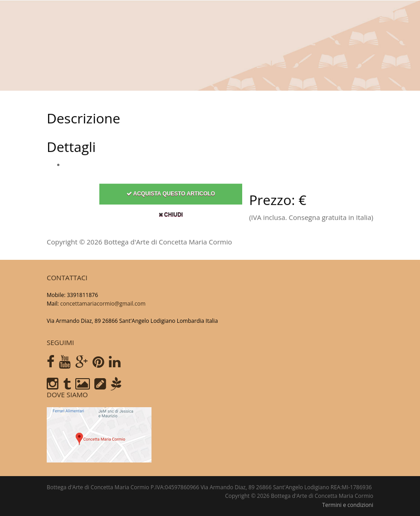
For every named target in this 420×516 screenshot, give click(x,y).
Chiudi (171, 216)
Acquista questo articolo (171, 195)
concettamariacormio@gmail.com (103, 304)
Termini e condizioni (348, 505)
